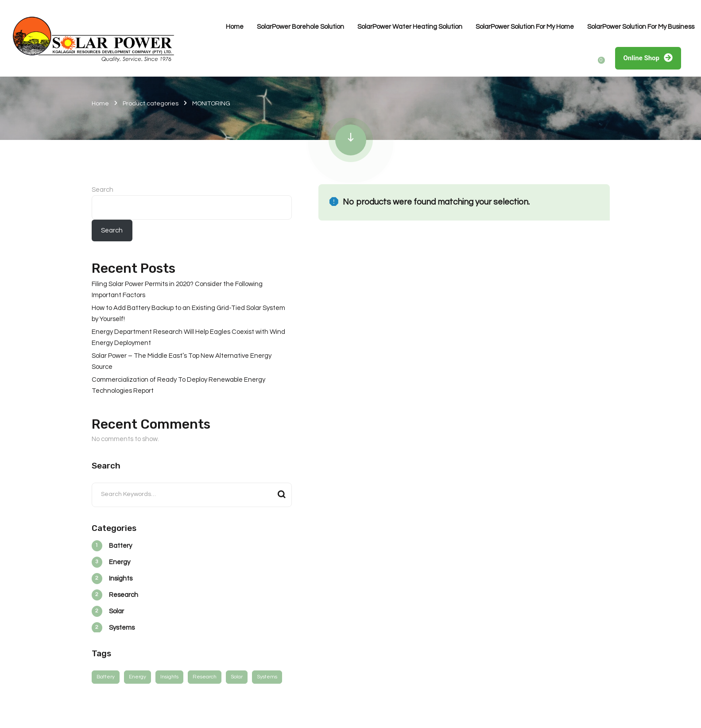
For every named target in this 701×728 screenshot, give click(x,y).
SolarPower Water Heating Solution (410, 27)
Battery (106, 677)
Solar (237, 677)
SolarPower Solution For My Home (525, 27)
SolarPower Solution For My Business (641, 27)
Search (103, 190)
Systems (267, 677)
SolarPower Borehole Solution (300, 27)
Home (235, 27)
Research (205, 677)
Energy (137, 677)
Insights (169, 677)
